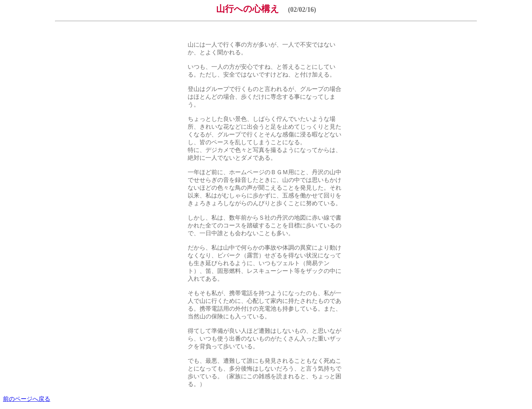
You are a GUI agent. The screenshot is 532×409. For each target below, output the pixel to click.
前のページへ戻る (27, 399)
